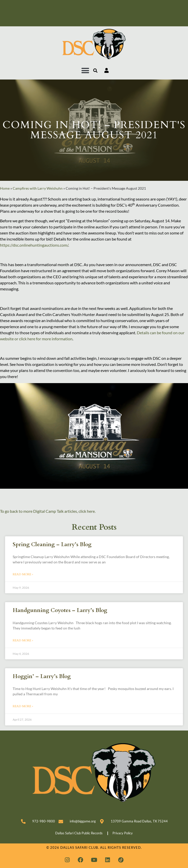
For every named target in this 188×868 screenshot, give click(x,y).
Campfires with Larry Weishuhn (38, 188)
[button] (85, 71)
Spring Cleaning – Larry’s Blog (52, 545)
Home (5, 188)
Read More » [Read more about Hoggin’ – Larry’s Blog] (23, 706)
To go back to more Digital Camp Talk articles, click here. (48, 511)
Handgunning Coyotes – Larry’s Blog (60, 610)
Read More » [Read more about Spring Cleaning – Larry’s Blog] (23, 574)
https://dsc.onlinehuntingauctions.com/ (34, 245)
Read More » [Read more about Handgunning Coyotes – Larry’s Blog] (23, 640)
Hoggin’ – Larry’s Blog (42, 676)
